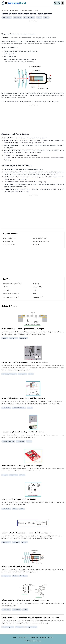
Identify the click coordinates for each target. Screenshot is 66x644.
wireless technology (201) (11, 297)
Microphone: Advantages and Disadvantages (19, 499)
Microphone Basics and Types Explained (17, 566)
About (15, 637)
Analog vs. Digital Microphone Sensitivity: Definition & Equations (27, 533)
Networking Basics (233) (41, 241)
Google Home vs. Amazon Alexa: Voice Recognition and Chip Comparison (30, 618)
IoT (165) (36, 245)
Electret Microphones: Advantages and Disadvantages (23, 432)
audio (39, 17)
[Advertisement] (33, 27)
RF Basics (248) (8, 241)
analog (24, 542)
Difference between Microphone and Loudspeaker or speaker (25, 600)
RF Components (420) (40, 238)
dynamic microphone (19, 408)
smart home (20, 627)
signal (22, 509)
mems (5, 338)
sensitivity (16, 542)
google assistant (31, 627)
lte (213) (36, 294)
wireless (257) (38, 287)
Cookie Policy (34, 637)
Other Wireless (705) (9, 238)
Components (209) (9, 245)
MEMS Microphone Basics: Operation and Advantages (23, 329)
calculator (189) (38, 297)
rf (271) (5, 287)
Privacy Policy (23, 637)
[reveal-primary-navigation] (63, 3)
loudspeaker (17, 610)
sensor (46, 17)
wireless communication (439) (12, 284)
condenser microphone (9, 374)
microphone (17, 17)
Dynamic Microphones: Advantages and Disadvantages (23, 398)
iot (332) (36, 284)
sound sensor (7, 17)
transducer (23, 338)
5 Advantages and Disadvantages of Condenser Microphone (25, 362)
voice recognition (29, 17)
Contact (51, 637)
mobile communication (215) (12, 294)
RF (14, 3)
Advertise (43, 637)
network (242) (7, 290)
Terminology (5, 10)
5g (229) (36, 290)
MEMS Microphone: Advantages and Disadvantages (22, 466)
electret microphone (8, 441)
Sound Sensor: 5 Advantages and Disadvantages (25, 10)
